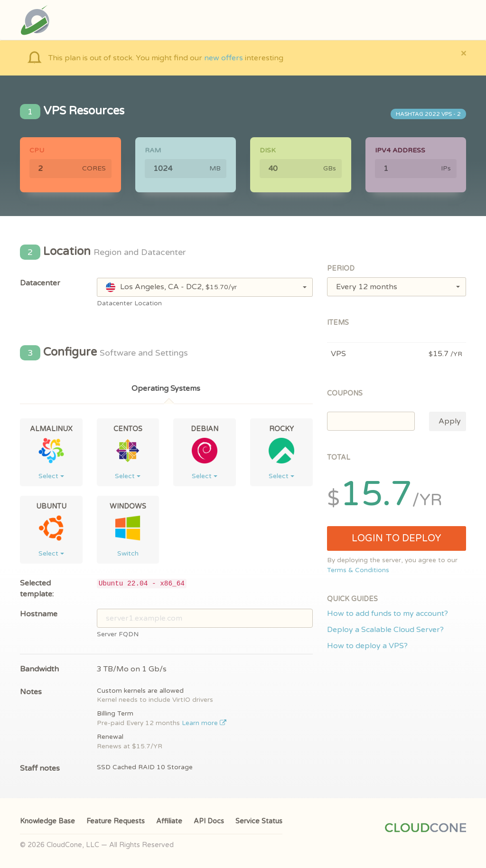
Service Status (259, 821)
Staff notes (40, 768)
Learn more (204, 723)
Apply (450, 421)
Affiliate (169, 821)
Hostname (39, 614)
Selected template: (37, 589)
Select (51, 476)
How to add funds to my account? (388, 613)
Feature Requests (116, 821)
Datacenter (40, 283)
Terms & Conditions (358, 570)
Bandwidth (39, 669)
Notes (31, 692)
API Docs (209, 821)
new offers (224, 58)
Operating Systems (166, 388)
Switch (128, 553)
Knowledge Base (47, 821)
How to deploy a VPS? (367, 646)
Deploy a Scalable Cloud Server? (385, 630)
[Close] (463, 53)
